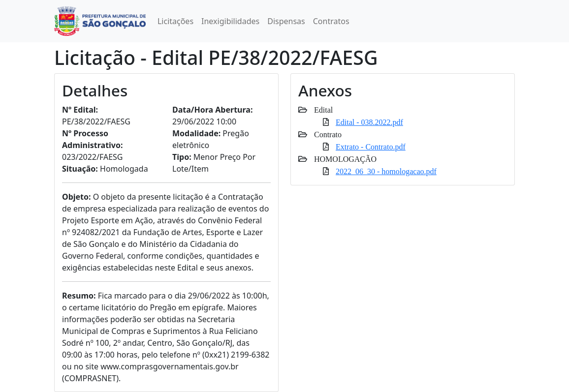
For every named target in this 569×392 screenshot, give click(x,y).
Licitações (175, 21)
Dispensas (286, 21)
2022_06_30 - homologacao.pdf (386, 171)
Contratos (331, 21)
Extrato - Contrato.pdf (371, 147)
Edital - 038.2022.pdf (369, 122)
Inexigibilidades (230, 21)
